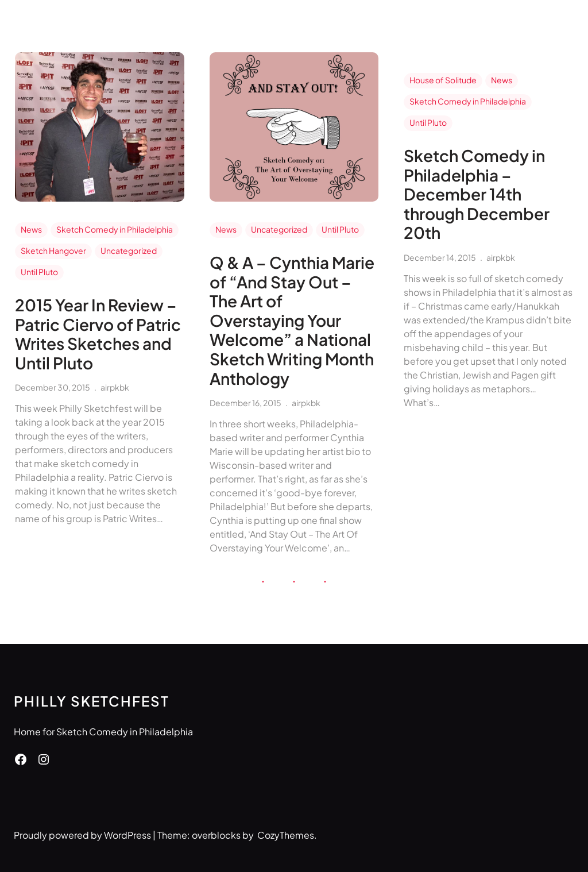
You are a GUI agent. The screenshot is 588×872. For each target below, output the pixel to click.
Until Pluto (39, 272)
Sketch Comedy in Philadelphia (115, 229)
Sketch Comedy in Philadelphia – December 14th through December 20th (477, 194)
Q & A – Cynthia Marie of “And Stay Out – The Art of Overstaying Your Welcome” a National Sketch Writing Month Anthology (292, 320)
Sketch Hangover (53, 250)
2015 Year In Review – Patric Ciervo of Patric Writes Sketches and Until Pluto (98, 334)
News (31, 229)
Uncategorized (129, 250)
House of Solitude (443, 80)
